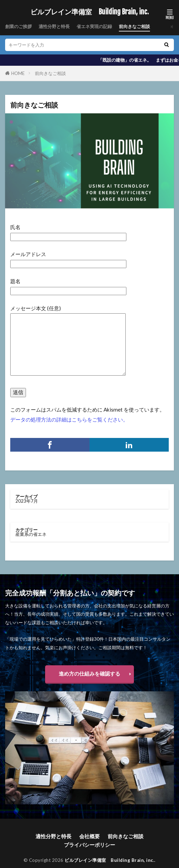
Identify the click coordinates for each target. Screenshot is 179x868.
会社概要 (89, 836)
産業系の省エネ (31, 534)
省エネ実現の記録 (94, 26)
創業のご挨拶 (18, 26)
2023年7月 (27, 501)
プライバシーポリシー (89, 845)
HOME (18, 73)
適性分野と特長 (54, 26)
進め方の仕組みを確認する (89, 674)
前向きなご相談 (134, 26)
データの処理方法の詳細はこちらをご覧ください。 (69, 419)
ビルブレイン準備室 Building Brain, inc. (89, 12)
